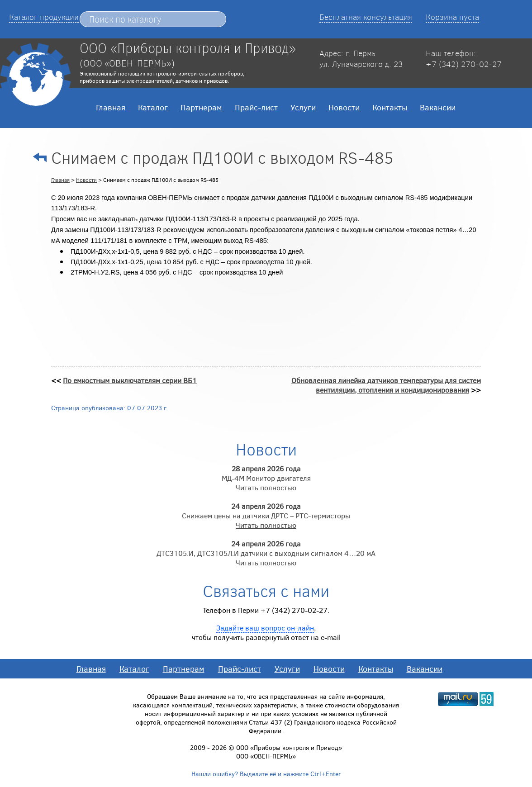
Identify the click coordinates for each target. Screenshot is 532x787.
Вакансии (438, 107)
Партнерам (201, 107)
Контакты (390, 107)
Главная (111, 107)
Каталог (153, 107)
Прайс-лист (256, 107)
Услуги (303, 107)
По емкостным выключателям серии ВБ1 (130, 380)
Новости (344, 107)
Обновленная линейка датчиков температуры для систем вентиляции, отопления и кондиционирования (386, 385)
